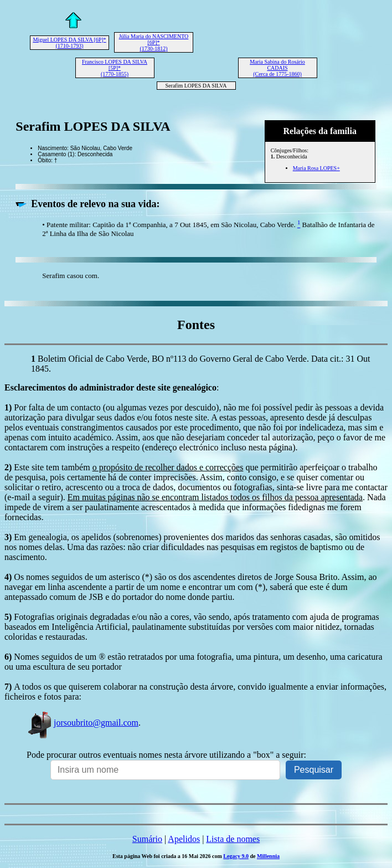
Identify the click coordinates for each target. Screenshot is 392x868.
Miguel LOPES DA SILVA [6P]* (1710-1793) (69, 43)
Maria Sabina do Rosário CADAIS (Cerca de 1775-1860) (277, 68)
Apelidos (184, 839)
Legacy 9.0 (236, 856)
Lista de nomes (233, 839)
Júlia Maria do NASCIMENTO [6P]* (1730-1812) (154, 42)
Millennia (268, 856)
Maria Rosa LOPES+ (316, 168)
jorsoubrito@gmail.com (82, 723)
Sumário (147, 839)
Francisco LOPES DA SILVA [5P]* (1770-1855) (115, 68)
